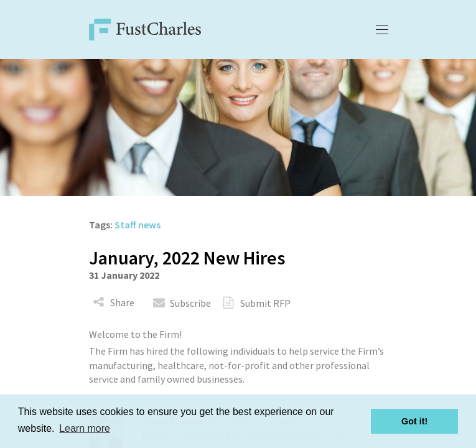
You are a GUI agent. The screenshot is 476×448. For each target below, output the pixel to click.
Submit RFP (265, 303)
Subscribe (190, 303)
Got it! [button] (414, 421)
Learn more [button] (85, 428)
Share (122, 302)
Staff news (138, 225)
